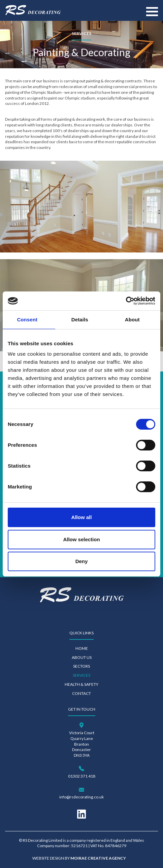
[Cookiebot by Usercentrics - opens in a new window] (126, 301)
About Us (82, 657)
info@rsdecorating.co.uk (81, 797)
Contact (81, 693)
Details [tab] (80, 320)
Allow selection (81, 539)
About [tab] (132, 320)
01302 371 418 (82, 776)
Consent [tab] (27, 320)
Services (81, 675)
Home (82, 648)
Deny (82, 561)
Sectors (81, 666)
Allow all (82, 517)
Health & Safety (81, 684)
